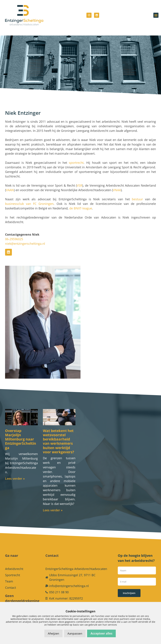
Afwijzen (53, 633)
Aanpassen (75, 633)
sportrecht (76, 158)
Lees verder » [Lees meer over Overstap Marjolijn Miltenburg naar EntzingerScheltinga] (15, 473)
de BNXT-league (81, 203)
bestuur (137, 194)
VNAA (117, 185)
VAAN (10, 185)
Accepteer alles (101, 633)
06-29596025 (14, 234)
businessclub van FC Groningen (29, 199)
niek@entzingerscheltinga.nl (25, 238)
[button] (156, 15)
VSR (79, 180)
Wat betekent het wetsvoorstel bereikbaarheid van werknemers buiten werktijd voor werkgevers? (58, 436)
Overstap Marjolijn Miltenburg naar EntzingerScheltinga (21, 434)
